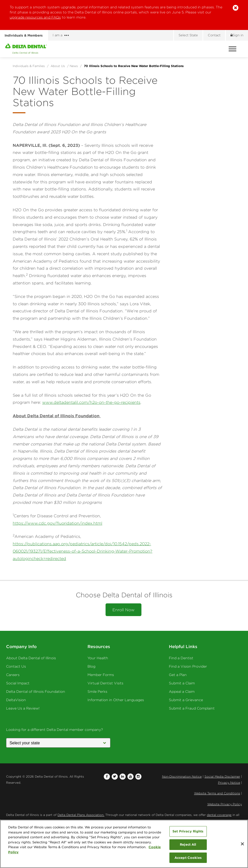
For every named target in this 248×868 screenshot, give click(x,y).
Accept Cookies (188, 859)
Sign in (237, 35)
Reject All (188, 846)
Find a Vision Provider (188, 666)
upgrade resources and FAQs (35, 17)
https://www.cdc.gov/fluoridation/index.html (57, 523)
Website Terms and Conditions (217, 793)
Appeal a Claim (182, 692)
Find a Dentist (181, 658)
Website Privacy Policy (225, 804)
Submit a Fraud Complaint (192, 708)
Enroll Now (123, 610)
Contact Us (16, 666)
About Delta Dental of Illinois (31, 658)
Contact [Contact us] (214, 35)
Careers (13, 675)
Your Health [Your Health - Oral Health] (98, 658)
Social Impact (18, 683)
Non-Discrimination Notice (182, 776)
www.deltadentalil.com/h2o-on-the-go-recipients (91, 402)
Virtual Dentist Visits (105, 683)
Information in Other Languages (116, 700)
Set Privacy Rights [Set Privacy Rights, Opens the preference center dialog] (188, 833)
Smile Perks (97, 692)
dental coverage (219, 815)
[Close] (242, 845)
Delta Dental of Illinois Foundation (36, 692)
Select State (188, 35)
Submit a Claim (182, 683)
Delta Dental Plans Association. (81, 815)
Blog (91, 666)
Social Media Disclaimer (222, 776)
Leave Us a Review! (23, 708)
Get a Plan (178, 675)
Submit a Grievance (186, 700)
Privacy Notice (229, 783)
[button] (236, 8)
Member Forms (101, 675)
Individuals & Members (24, 35)
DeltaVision (16, 700)
